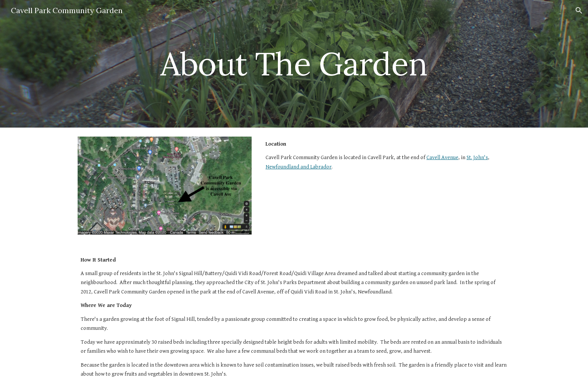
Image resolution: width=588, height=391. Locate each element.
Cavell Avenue (442, 157)
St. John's (477, 157)
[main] (294, 64)
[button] (579, 11)
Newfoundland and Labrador (298, 167)
